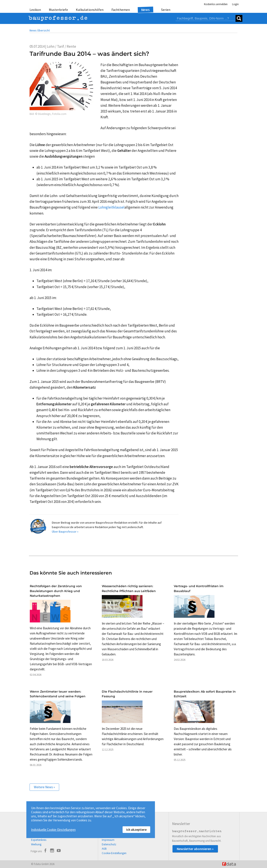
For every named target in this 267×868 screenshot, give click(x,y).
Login (235, 4)
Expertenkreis (39, 840)
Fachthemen (121, 10)
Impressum (108, 840)
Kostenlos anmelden (216, 4)
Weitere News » (44, 787)
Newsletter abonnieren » (195, 849)
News (146, 10)
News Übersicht (40, 30)
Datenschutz (109, 844)
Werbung (36, 844)
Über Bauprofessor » (65, 532)
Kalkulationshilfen (90, 10)
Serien (166, 10)
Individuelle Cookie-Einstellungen (53, 830)
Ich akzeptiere (136, 830)
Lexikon (35, 10)
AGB (104, 849)
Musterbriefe (58, 10)
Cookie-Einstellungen (114, 853)
